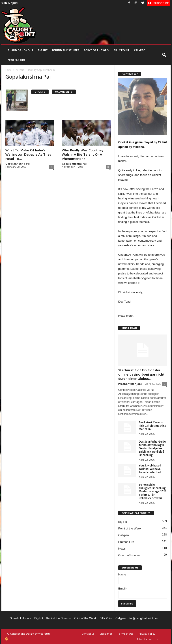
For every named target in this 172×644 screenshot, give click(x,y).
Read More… (127, 316)
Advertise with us (147, 639)
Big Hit (43, 50)
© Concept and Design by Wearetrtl (29, 634)
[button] (164, 55)
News (122, 549)
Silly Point (122, 50)
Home (8, 70)
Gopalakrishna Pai (18, 164)
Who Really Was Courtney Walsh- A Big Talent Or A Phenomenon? (83, 154)
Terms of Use (125, 634)
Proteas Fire (16, 60)
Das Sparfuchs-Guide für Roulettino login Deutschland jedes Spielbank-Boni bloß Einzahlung (152, 448)
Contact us (88, 634)
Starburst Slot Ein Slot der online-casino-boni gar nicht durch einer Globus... (141, 374)
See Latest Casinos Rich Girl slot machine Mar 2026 (153, 426)
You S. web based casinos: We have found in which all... (151, 469)
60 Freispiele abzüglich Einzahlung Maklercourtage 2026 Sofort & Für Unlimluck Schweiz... (153, 491)
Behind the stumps (66, 50)
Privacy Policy (147, 634)
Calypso (140, 50)
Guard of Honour (20, 50)
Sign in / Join (9, 3)
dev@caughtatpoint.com (144, 618)
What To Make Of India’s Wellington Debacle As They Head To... (28, 154)
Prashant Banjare (130, 384)
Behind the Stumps (58, 618)
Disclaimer (106, 634)
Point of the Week (97, 50)
